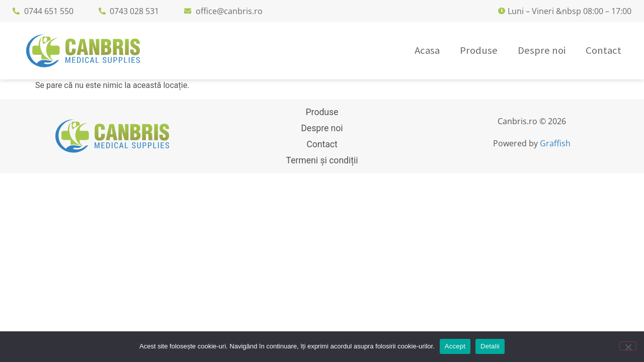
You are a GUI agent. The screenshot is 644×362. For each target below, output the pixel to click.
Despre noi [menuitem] (542, 50)
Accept (455, 346)
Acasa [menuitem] (427, 50)
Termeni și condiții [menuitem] (322, 160)
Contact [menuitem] (603, 50)
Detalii (490, 346)
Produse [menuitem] (479, 50)
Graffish (555, 143)
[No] (628, 346)
